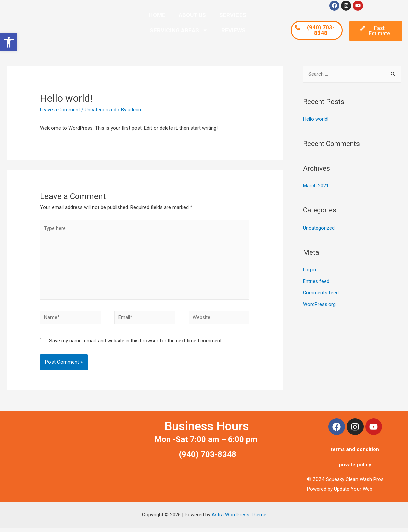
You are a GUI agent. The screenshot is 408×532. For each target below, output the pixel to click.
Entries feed (316, 280)
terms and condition (355, 453)
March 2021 (316, 186)
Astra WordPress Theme (239, 518)
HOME (157, 15)
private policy (355, 468)
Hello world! (316, 119)
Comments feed (321, 292)
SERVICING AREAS (179, 30)
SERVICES (233, 15)
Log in (310, 269)
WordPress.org (319, 303)
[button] (9, 42)
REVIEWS (234, 30)
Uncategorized (101, 110)
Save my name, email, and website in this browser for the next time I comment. (136, 344)
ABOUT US (192, 15)
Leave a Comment (60, 110)
